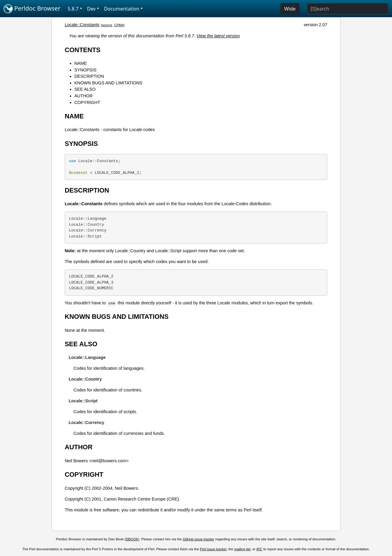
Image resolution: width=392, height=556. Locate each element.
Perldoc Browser (32, 9)
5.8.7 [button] (73, 9)
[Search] (348, 9)
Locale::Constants (82, 25)
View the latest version (218, 36)
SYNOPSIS (86, 70)
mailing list (242, 549)
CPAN (119, 25)
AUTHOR (84, 96)
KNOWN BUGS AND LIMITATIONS (108, 83)
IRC (259, 549)
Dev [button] (91, 9)
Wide (290, 9)
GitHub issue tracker (199, 539)
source (107, 25)
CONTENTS (83, 50)
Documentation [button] (122, 9)
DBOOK (132, 539)
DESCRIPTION (89, 76)
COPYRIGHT (87, 102)
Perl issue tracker (213, 549)
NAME (81, 63)
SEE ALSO (85, 89)
